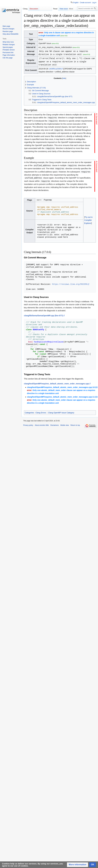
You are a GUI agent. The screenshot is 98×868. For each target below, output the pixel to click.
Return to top (75, 423)
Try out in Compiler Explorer (88, 218)
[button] (78, 865)
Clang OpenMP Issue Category (61, 411)
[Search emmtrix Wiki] (87, 8)
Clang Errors (41, 411)
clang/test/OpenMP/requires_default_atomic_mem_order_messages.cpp (56, 382)
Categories (29, 411)
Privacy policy (28, 423)
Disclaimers (55, 423)
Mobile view (65, 423)
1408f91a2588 (55, 68)
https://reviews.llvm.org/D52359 (70, 282)
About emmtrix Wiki (42, 423)
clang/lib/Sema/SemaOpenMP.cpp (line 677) (43, 314)
